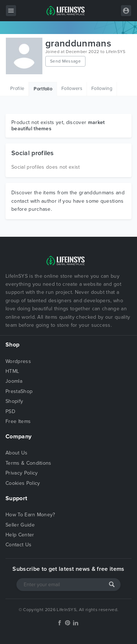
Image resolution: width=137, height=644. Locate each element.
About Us (17, 453)
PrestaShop (19, 391)
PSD (10, 411)
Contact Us (18, 545)
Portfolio (43, 89)
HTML (12, 371)
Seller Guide (20, 525)
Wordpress (18, 361)
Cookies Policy (23, 483)
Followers (72, 89)
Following (102, 89)
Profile (17, 89)
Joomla (14, 381)
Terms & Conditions (28, 463)
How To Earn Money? (30, 515)
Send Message (65, 61)
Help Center (20, 535)
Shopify (14, 401)
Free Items (18, 421)
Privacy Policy (22, 473)
